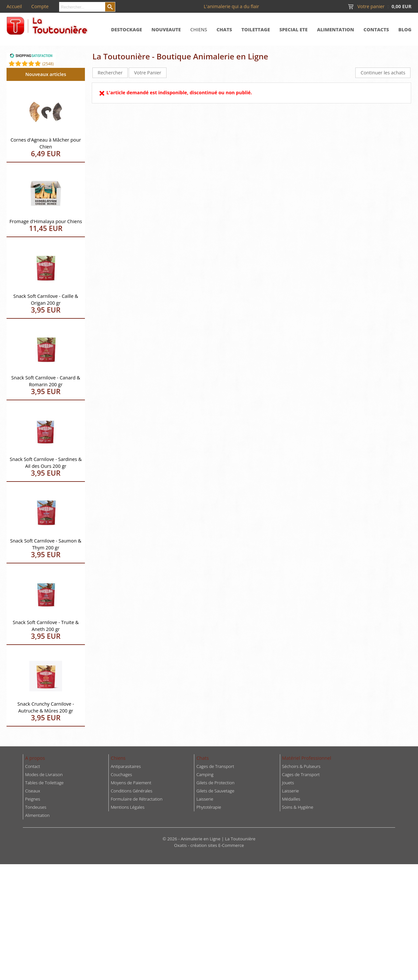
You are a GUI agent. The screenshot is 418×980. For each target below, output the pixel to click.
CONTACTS (376, 30)
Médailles (291, 799)
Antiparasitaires (126, 766)
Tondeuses (36, 807)
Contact (33, 766)
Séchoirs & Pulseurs (301, 766)
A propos (35, 758)
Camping (205, 774)
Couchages (121, 774)
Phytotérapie (209, 807)
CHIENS (199, 30)
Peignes (33, 799)
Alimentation (37, 815)
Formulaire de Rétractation (137, 799)
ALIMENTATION (336, 30)
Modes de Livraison (44, 774)
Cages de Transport (215, 766)
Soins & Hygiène (298, 807)
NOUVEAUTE (166, 30)
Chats (202, 758)
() (48, 64)
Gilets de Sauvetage (215, 791)
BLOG (405, 30)
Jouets (288, 783)
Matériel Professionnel (307, 758)
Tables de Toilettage (44, 783)
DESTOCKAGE (127, 30)
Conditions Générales (131, 791)
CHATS (224, 30)
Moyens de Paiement (131, 783)
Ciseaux (33, 791)
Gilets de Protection (215, 783)
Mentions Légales (128, 807)
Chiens (118, 758)
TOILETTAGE (256, 30)
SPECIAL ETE (293, 30)
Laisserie (291, 791)
